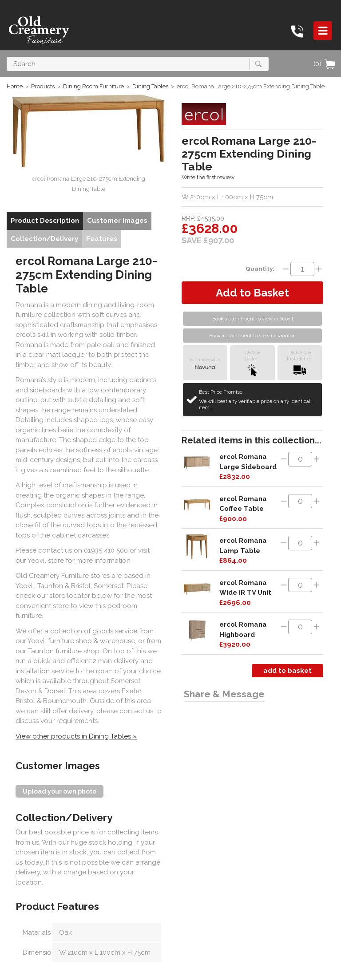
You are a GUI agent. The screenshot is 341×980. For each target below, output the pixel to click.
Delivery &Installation (300, 363)
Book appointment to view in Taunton (252, 336)
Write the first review (208, 177)
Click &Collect (252, 363)
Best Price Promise (259, 400)
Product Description (45, 221)
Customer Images (117, 221)
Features (102, 239)
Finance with (205, 363)
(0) (325, 64)
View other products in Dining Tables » (76, 736)
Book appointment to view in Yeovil (253, 319)
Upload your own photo (59, 791)
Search (7, 57)
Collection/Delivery (44, 239)
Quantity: (260, 269)
